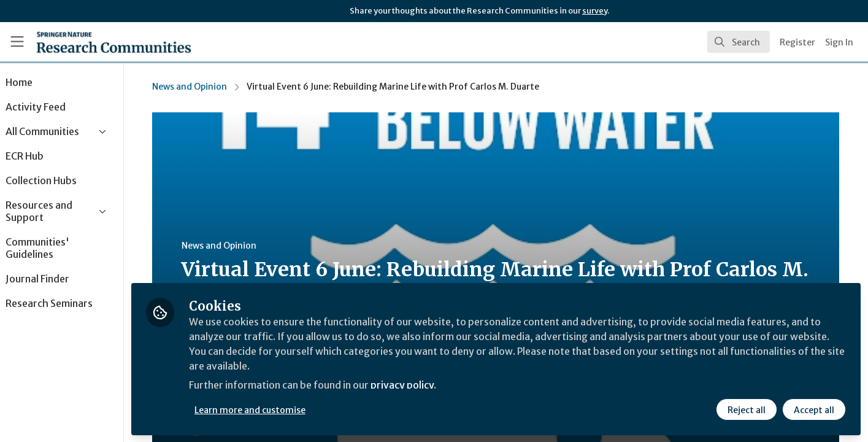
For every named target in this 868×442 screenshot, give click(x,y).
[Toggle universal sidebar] (17, 42)
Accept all (814, 409)
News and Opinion (207, 87)
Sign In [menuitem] (839, 42)
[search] (739, 42)
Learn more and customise (283, 409)
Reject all (747, 409)
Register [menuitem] (797, 42)
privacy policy (437, 386)
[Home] (114, 42)
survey (595, 11)
